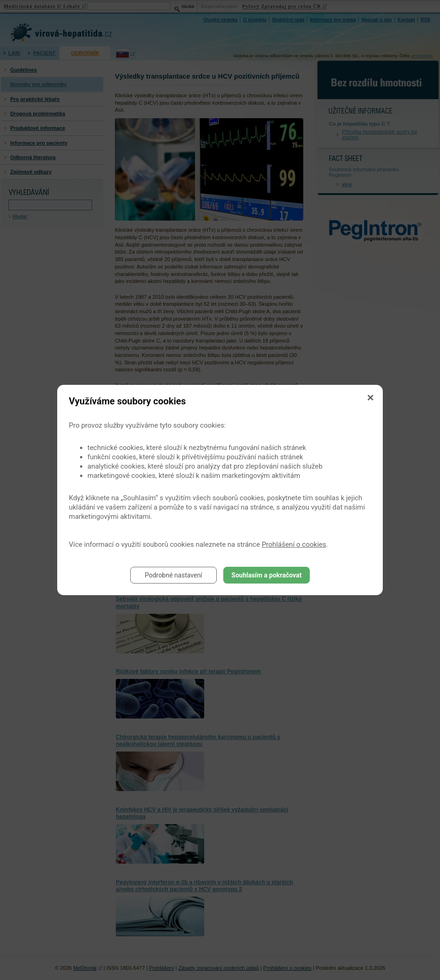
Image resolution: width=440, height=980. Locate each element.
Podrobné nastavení (173, 575)
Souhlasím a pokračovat (267, 575)
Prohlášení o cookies (294, 544)
